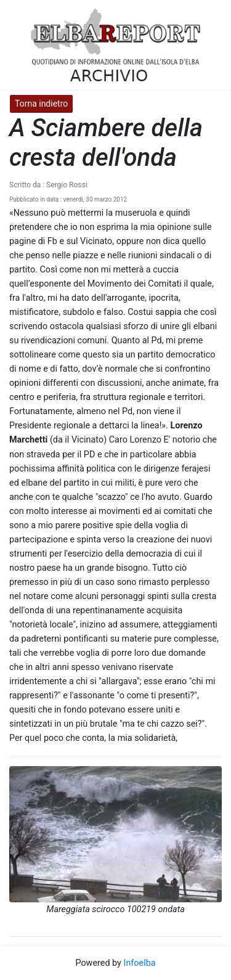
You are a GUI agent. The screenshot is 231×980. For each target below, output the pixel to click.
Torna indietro (41, 104)
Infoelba (139, 963)
